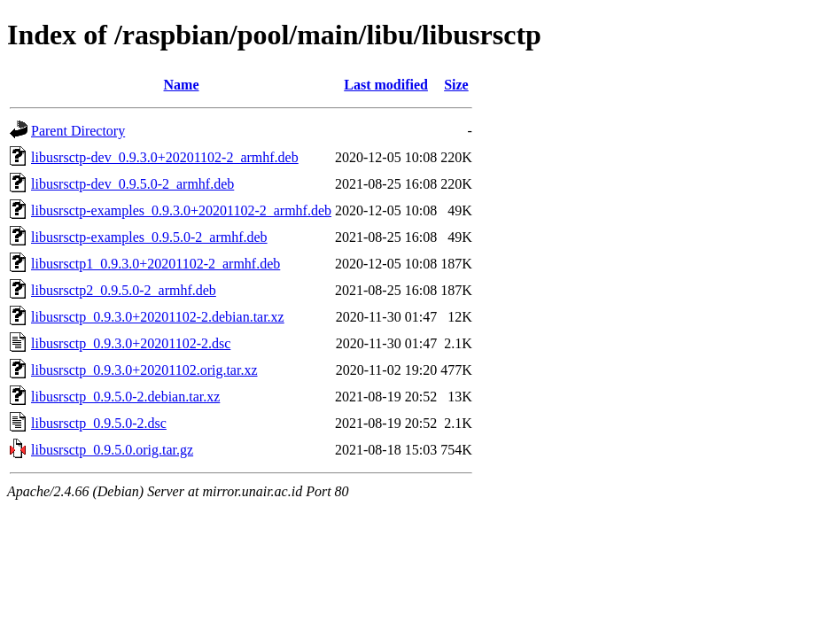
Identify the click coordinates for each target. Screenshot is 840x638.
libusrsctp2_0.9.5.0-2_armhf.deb (124, 290)
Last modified (386, 85)
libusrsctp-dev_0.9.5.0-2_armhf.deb (132, 184)
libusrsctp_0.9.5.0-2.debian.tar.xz (125, 397)
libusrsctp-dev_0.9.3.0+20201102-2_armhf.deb (165, 157)
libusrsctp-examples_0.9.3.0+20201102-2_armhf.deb (181, 210)
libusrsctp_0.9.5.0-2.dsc (99, 423)
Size (456, 85)
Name (182, 85)
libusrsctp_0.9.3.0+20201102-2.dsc (131, 343)
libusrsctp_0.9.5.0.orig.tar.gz (112, 450)
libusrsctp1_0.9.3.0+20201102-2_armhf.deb (156, 264)
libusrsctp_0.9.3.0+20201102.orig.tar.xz (144, 370)
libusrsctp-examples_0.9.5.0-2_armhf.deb (149, 237)
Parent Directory (78, 131)
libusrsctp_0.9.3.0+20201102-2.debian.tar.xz (158, 317)
